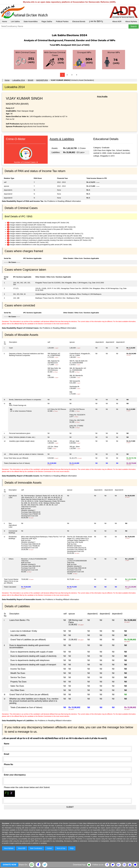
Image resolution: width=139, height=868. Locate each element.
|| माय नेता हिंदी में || (96, 21)
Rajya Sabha (47, 21)
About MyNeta (131, 21)
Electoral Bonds (79, 21)
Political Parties (62, 21)
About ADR (117, 21)
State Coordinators (36, 848)
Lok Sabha (15, 21)
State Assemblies (31, 21)
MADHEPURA (42, 80)
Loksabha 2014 (19, 80)
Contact (49, 848)
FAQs (72, 848)
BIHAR (31, 80)
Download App (79, 865)
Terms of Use (61, 848)
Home (5, 21)
